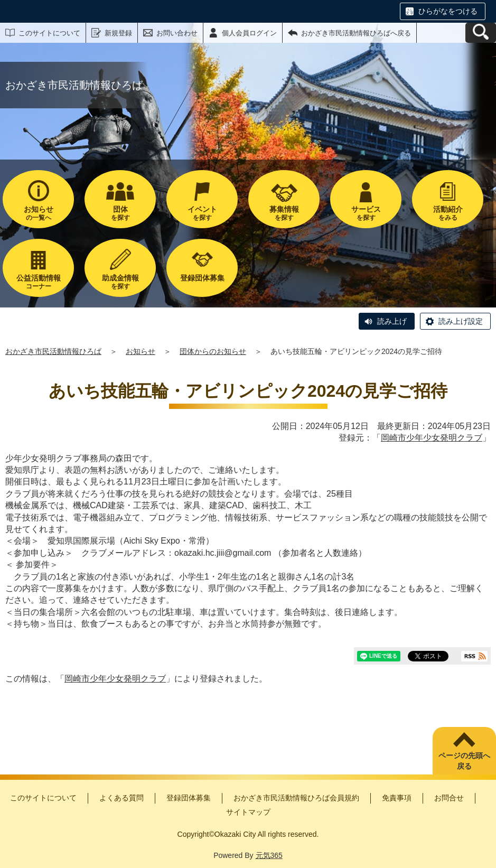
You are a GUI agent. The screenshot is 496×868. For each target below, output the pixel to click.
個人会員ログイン (249, 33)
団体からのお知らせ (213, 351)
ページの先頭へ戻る (464, 761)
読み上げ (392, 321)
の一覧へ (38, 213)
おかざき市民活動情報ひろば (53, 351)
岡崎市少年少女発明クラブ (432, 438)
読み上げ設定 (461, 321)
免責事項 (397, 798)
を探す (120, 213)
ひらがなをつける (448, 11)
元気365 (269, 855)
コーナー (38, 282)
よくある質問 (121, 798)
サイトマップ (248, 812)
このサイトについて (49, 33)
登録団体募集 (189, 798)
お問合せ (449, 798)
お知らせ (141, 351)
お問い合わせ (177, 33)
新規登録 (118, 33)
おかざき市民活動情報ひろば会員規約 (296, 798)
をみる (448, 213)
